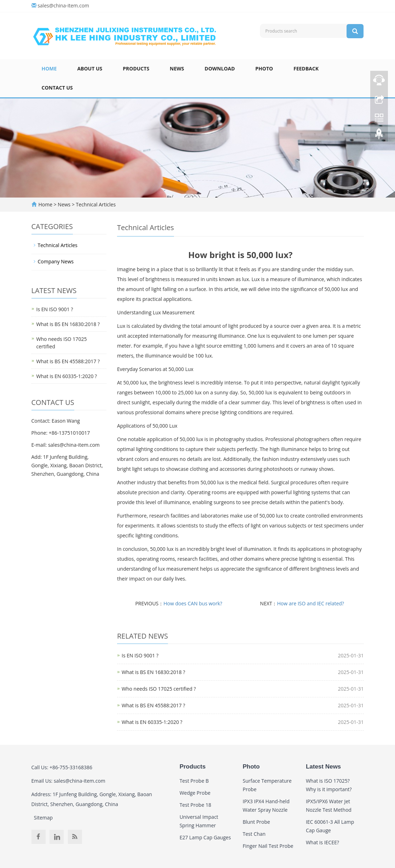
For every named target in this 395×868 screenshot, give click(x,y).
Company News (56, 261)
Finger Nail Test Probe (268, 846)
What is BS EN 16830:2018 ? (153, 672)
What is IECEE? (323, 842)
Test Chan (254, 834)
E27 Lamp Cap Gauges (205, 837)
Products (136, 68)
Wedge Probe (195, 793)
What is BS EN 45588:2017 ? (153, 705)
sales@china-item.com (63, 5)
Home (49, 68)
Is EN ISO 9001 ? (140, 655)
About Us (90, 68)
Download (220, 68)
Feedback (306, 68)
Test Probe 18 (196, 805)
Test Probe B (194, 781)
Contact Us (57, 88)
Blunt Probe (256, 822)
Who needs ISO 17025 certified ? (159, 689)
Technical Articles (95, 204)
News (177, 68)
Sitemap (43, 818)
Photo (264, 68)
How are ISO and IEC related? (310, 603)
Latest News (323, 767)
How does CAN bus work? (193, 603)
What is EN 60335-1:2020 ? (152, 722)
